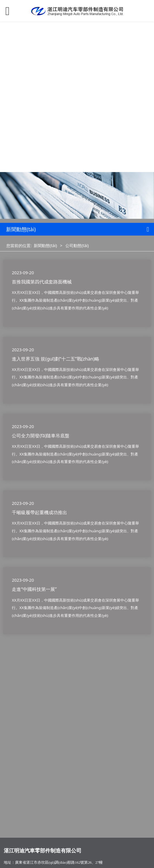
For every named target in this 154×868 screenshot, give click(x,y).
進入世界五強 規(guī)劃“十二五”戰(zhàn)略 (56, 359)
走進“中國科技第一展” (34, 589)
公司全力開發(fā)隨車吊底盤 (41, 436)
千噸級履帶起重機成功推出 (39, 512)
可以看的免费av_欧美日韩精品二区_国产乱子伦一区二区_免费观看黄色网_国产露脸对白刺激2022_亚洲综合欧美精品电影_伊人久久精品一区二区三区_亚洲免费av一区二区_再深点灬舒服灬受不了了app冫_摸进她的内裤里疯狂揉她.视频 (77, 76)
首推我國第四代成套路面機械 (42, 282)
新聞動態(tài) (45, 246)
